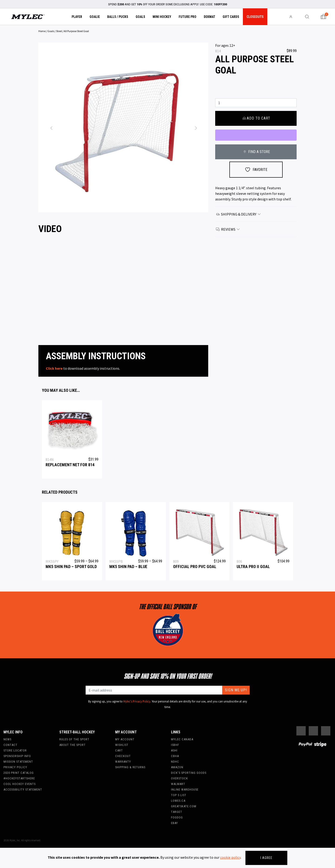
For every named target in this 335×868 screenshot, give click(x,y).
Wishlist (122, 745)
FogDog (177, 817)
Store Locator (15, 750)
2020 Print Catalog (19, 773)
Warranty (123, 762)
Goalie (95, 17)
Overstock (179, 778)
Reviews (228, 229)
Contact (10, 745)
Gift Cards (231, 17)
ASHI (174, 750)
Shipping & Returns (130, 767)
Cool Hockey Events (20, 784)
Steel (59, 31)
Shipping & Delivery (238, 214)
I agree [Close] (266, 858)
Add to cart (256, 118)
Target (177, 812)
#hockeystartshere (19, 778)
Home (42, 31)
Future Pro (188, 17)
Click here (54, 368)
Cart (119, 750)
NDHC (175, 762)
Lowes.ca (178, 801)
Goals (140, 17)
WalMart (178, 784)
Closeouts (255, 17)
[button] (51, 127)
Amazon (177, 767)
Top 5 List (179, 795)
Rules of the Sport (74, 739)
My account (125, 739)
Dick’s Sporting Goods (189, 773)
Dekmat (209, 17)
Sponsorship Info (17, 756)
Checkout (123, 756)
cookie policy (230, 857)
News (7, 739)
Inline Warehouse (185, 790)
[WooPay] (256, 135)
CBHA (175, 756)
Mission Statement (18, 762)
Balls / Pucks (118, 17)
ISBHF (175, 745)
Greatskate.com (184, 806)
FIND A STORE (256, 152)
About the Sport (72, 745)
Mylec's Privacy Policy (137, 701)
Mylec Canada (182, 739)
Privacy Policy (15, 767)
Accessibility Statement (23, 790)
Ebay (174, 823)
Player (77, 17)
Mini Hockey (162, 17)
